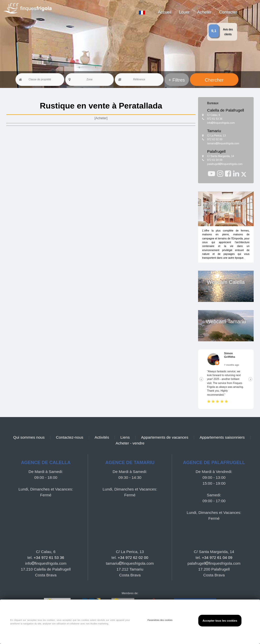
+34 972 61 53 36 (49, 557)
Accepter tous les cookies (220, 621)
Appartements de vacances (165, 437)
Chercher (214, 80)
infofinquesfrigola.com (221, 123)
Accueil (165, 12)
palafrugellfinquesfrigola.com (225, 164)
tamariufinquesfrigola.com (223, 143)
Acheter (204, 12)
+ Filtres (177, 80)
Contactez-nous (70, 437)
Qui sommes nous (29, 437)
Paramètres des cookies (160, 620)
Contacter (228, 12)
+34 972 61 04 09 (217, 557)
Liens (125, 437)
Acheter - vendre (130, 443)
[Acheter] (101, 118)
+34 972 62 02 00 (133, 557)
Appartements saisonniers (222, 437)
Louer (184, 12)
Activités (102, 437)
